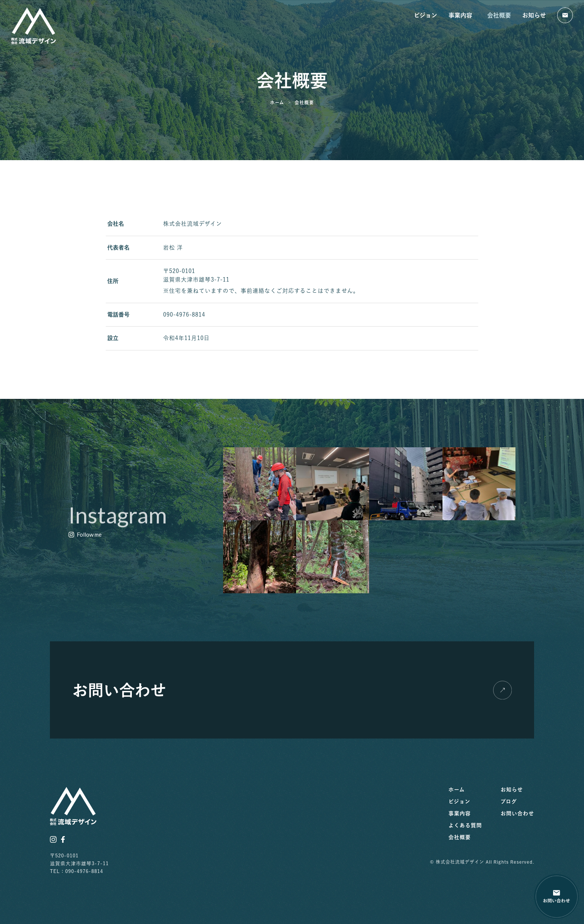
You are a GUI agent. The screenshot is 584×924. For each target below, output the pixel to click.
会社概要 (499, 15)
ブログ (509, 801)
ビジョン (426, 15)
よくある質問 (465, 825)
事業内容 (462, 15)
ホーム (457, 790)
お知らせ (534, 15)
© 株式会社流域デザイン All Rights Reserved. (482, 862)
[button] (85, 535)
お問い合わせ (517, 813)
